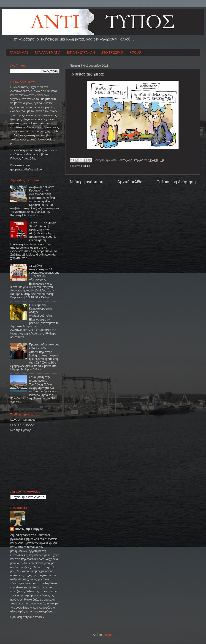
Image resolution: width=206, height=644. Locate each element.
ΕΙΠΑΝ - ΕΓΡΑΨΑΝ (81, 52)
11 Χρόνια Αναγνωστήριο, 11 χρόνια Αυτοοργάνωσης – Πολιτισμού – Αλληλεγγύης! (44, 273)
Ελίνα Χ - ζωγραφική (23, 420)
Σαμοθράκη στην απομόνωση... (40, 379)
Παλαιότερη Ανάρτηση (176, 182)
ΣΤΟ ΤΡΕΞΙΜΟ (112, 52)
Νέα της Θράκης (21, 430)
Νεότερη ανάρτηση (87, 182)
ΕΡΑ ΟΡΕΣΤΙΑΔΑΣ (22, 425)
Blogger (107, 635)
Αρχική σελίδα (130, 182)
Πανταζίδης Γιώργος (131, 160)
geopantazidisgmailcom (27, 170)
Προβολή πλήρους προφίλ (27, 617)
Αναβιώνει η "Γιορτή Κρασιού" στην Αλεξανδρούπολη (42, 191)
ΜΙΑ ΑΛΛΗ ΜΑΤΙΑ (48, 52)
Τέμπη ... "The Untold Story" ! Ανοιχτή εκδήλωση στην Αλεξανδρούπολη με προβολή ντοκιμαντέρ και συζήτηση (43, 232)
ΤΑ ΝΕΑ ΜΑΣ (19, 52)
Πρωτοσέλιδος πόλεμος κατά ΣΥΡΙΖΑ (44, 346)
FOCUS (135, 52)
